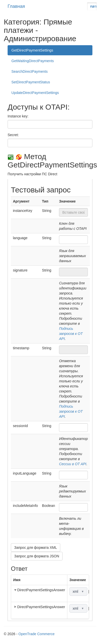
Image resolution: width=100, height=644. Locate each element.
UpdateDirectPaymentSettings (35, 93)
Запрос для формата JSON (37, 556)
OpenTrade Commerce (37, 634)
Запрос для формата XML (36, 548)
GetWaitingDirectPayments (33, 61)
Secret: (13, 135)
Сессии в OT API (73, 464)
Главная (16, 6)
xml (78, 591)
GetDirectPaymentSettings (32, 50)
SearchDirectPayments (29, 71)
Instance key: (18, 116)
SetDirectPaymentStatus (31, 82)
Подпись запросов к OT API (71, 334)
